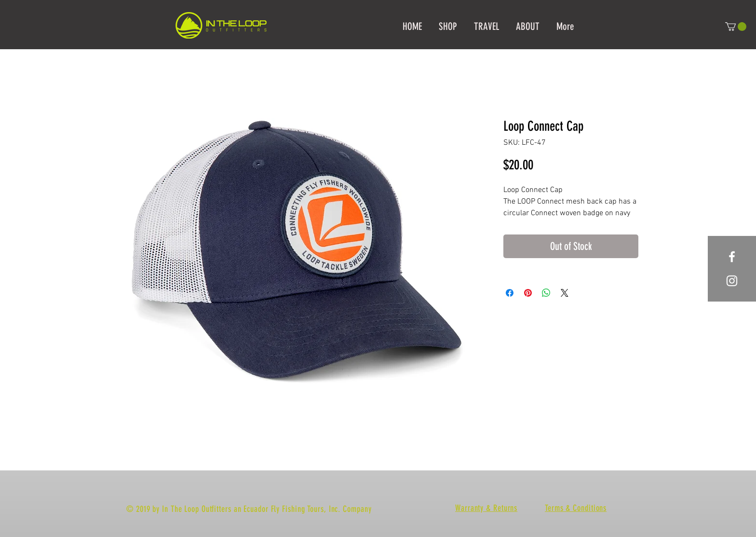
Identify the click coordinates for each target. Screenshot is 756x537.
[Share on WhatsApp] (546, 293)
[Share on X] (565, 293)
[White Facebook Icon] (732, 257)
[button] (736, 27)
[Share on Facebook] (510, 293)
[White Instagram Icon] (732, 281)
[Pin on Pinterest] (528, 293)
